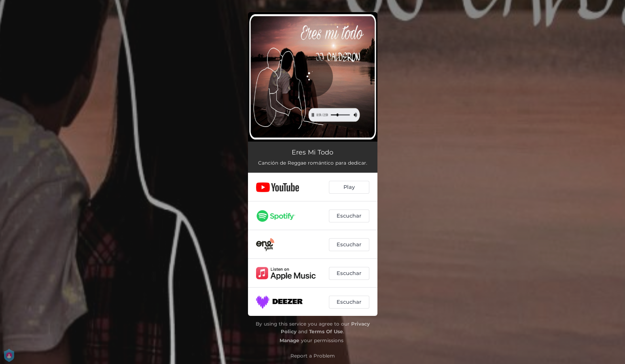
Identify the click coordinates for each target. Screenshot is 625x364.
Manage (289, 340)
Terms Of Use (326, 331)
